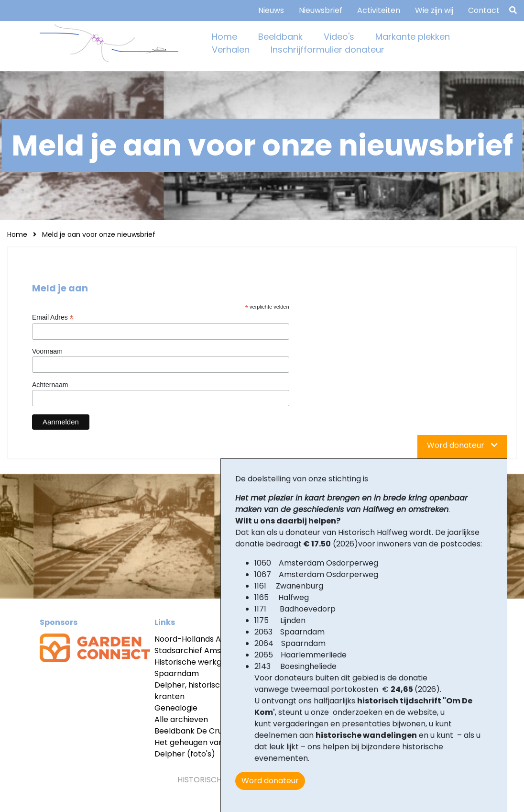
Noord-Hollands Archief (199, 639)
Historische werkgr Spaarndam (190, 668)
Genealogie (176, 708)
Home (224, 37)
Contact (484, 10)
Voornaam (47, 351)
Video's (339, 37)
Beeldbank (280, 37)
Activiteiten (379, 10)
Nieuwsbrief (321, 10)
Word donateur (270, 781)
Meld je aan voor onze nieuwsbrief (99, 234)
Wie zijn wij (434, 10)
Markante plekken (413, 37)
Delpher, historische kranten (192, 691)
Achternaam (50, 385)
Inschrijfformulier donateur (327, 50)
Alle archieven (181, 719)
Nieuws (271, 10)
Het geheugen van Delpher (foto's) (189, 748)
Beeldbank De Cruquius (198, 731)
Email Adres (53, 317)
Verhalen (231, 50)
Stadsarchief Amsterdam (202, 651)
